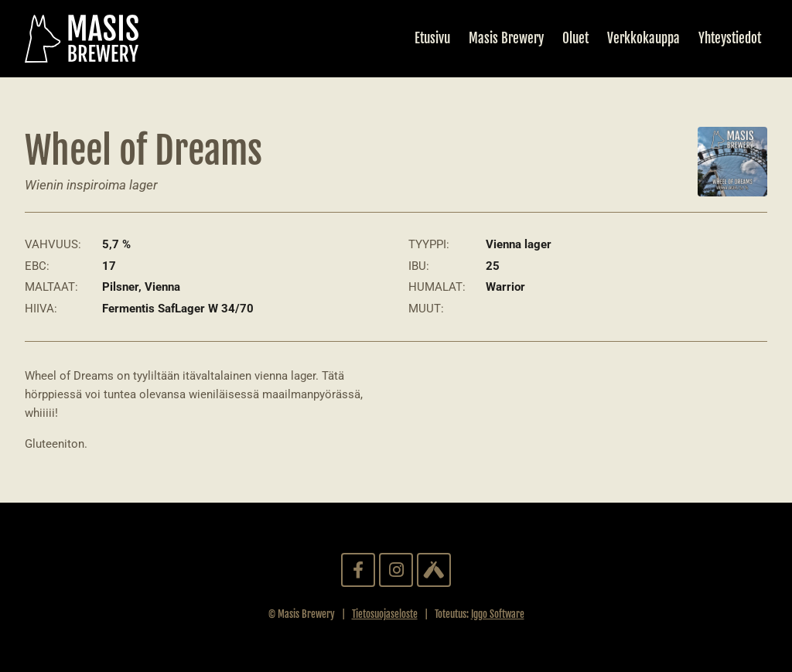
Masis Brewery (506, 38)
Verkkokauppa (643, 38)
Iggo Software (498, 614)
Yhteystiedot (730, 38)
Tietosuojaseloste (385, 614)
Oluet (575, 38)
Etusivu (432, 38)
